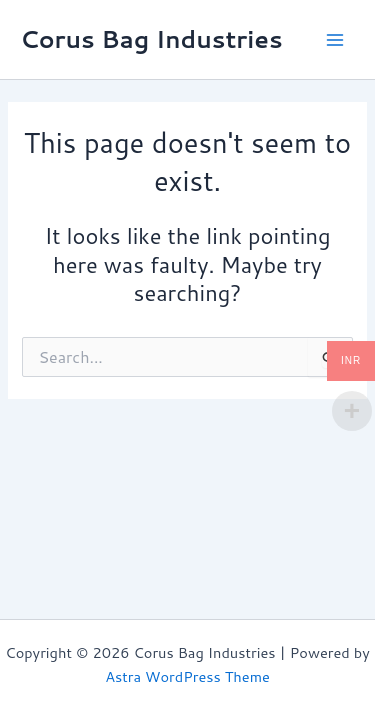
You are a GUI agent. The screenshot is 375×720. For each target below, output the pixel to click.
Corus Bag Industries (151, 39)
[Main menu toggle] (335, 39)
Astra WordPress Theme (187, 676)
